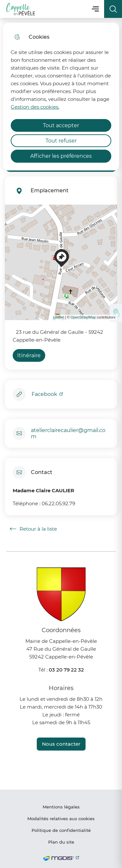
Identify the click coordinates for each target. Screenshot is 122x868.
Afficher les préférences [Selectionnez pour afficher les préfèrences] (61, 156)
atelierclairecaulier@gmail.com (68, 433)
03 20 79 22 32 (66, 670)
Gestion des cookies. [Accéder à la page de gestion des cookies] (35, 107)
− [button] (14, 223)
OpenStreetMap (83, 317)
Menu (95, 9)
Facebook (45, 394)
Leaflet (59, 317)
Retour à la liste (33, 529)
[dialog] (61, 97)
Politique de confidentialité (61, 830)
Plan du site (61, 842)
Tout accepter (61, 125)
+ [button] (14, 213)
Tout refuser (61, 141)
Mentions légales (61, 807)
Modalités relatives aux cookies (61, 819)
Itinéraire (29, 355)
